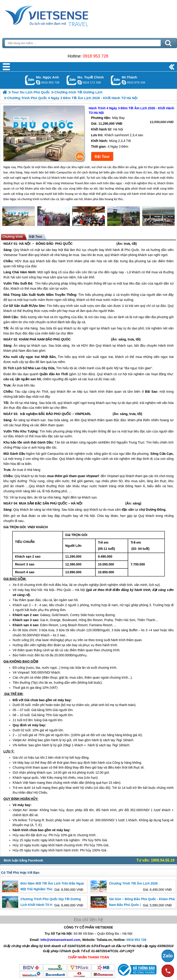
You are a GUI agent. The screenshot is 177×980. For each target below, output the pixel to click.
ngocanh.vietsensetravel (38, 82)
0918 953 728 (95, 56)
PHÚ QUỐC (64, 244)
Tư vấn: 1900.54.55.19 (155, 860)
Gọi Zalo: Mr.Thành (116, 80)
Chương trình (13, 237)
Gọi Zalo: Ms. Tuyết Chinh (72, 80)
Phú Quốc (132, 250)
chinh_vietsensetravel (80, 82)
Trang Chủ (58, 15)
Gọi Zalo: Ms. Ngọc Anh (30, 80)
